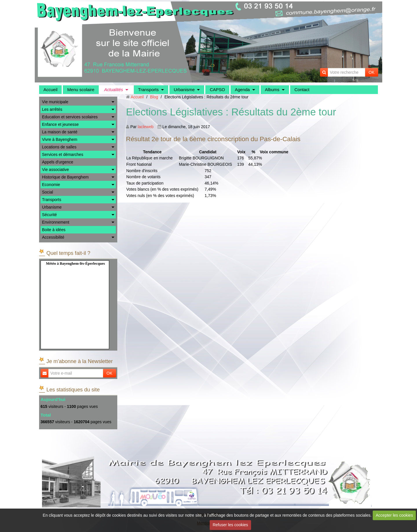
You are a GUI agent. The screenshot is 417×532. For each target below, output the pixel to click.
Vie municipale (55, 102)
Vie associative (55, 170)
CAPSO (217, 90)
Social (47, 192)
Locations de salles (59, 147)
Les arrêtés (52, 109)
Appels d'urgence (58, 162)
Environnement (56, 222)
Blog (154, 97)
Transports (148, 90)
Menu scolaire (81, 90)
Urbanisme (184, 90)
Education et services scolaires (70, 117)
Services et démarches (63, 154)
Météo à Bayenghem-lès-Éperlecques (76, 263)
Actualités (114, 90)
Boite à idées (54, 230)
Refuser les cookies (230, 525)
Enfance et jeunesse (60, 124)
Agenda (242, 90)
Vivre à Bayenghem (60, 139)
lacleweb (146, 127)
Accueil (50, 90)
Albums (272, 90)
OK (372, 72)
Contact (302, 90)
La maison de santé (60, 132)
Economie (51, 185)
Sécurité (49, 215)
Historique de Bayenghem (65, 177)
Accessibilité (53, 237)
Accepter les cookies (394, 515)
